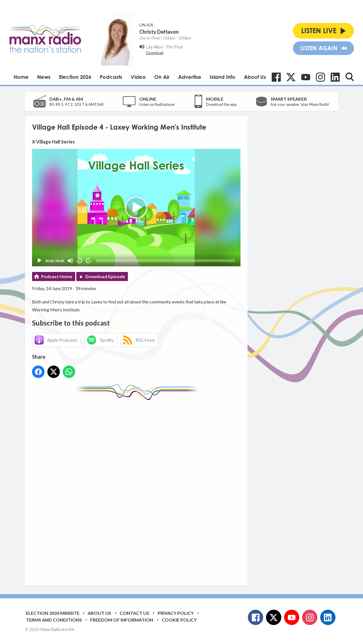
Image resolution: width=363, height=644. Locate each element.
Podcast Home (57, 276)
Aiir (71, 629)
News (44, 77)
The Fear (175, 47)
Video (138, 77)
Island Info (223, 77)
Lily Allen (154, 47)
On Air (162, 77)
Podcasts (111, 77)
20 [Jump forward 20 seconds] (89, 260)
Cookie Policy (179, 620)
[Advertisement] (138, 489)
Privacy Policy (176, 613)
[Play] (39, 261)
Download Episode (105, 276)
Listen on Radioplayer (157, 104)
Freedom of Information (122, 620)
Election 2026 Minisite (53, 613)
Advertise (190, 77)
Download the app (221, 104)
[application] (136, 207)
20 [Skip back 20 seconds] (80, 260)
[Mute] (70, 261)
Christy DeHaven (159, 32)
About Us (255, 77)
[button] (136, 208)
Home (21, 77)
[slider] (165, 261)
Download (155, 53)
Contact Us (134, 613)
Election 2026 (75, 77)
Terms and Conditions (54, 620)
